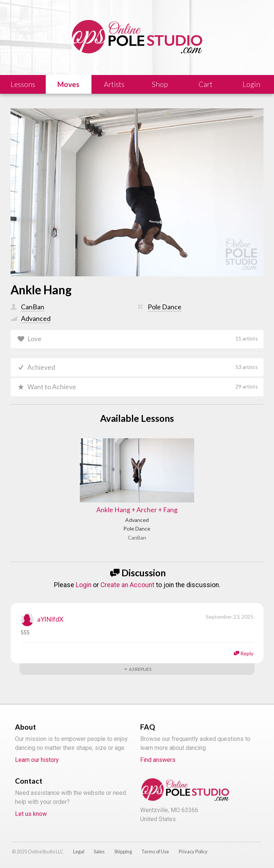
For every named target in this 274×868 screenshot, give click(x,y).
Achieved (142, 367)
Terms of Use (155, 851)
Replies (140, 668)
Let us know (31, 813)
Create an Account (127, 585)
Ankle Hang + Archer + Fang (137, 509)
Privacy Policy (193, 851)
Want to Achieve (142, 387)
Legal (79, 851)
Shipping (123, 851)
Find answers (158, 759)
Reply (247, 653)
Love (142, 339)
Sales (99, 851)
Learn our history (37, 759)
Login (84, 585)
